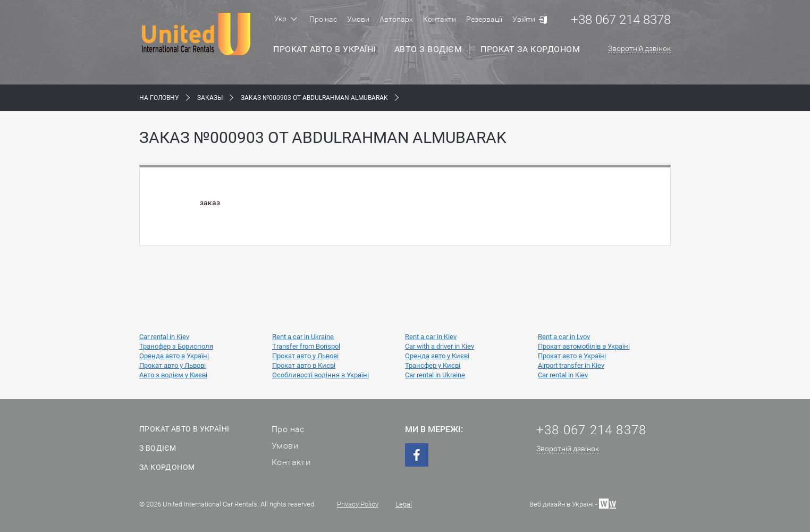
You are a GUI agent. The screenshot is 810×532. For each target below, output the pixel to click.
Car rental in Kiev (164, 337)
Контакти (440, 19)
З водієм (158, 448)
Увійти (524, 19)
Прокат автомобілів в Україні (584, 346)
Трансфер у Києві (433, 365)
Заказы (210, 98)
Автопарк (396, 19)
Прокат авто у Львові (305, 356)
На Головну (159, 98)
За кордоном (167, 467)
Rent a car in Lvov (564, 337)
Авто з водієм (428, 49)
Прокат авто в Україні (324, 49)
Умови (358, 19)
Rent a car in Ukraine (303, 337)
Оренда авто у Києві (437, 356)
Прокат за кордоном (530, 49)
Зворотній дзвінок (639, 48)
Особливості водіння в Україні (320, 375)
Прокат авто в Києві (304, 365)
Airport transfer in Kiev (571, 365)
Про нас (323, 19)
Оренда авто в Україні (174, 356)
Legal (404, 504)
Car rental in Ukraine (435, 375)
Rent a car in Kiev (431, 337)
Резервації (484, 19)
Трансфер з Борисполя (176, 346)
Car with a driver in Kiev (440, 346)
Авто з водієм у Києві (173, 375)
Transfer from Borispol (306, 346)
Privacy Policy (358, 504)
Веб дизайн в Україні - (573, 503)
